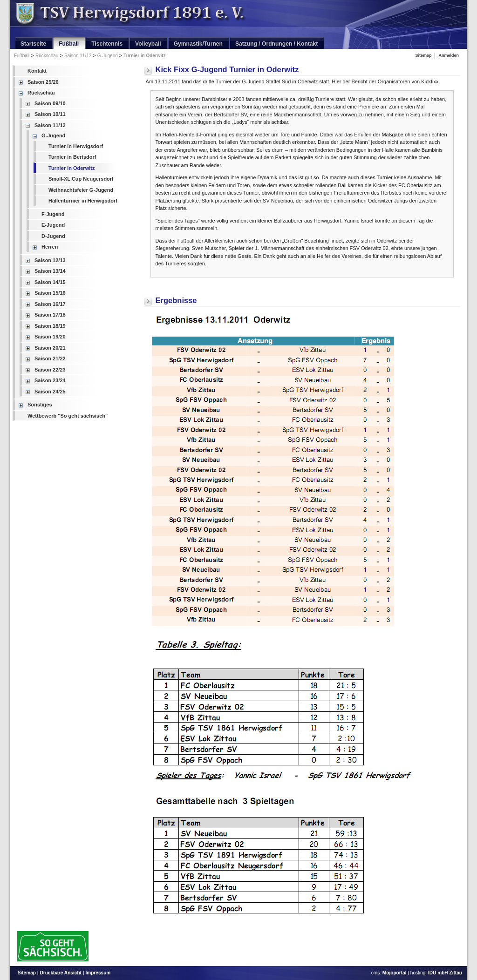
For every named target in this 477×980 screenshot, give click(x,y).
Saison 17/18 (50, 315)
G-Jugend (108, 56)
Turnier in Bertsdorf (72, 157)
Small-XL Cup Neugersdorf (81, 179)
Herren (50, 247)
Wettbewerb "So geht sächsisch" (68, 416)
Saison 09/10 (50, 103)
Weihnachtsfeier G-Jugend (81, 190)
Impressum (98, 973)
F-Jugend (53, 214)
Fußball (22, 56)
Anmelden (449, 55)
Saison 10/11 (50, 114)
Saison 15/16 (50, 293)
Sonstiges (40, 405)
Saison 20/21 (50, 348)
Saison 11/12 (78, 56)
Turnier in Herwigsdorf (76, 146)
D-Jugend (53, 236)
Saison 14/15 (50, 282)
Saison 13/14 (50, 271)
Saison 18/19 (50, 326)
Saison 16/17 (50, 304)
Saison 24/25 (50, 392)
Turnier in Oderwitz (144, 56)
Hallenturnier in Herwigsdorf (83, 201)
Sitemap (423, 55)
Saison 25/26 (43, 82)
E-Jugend (53, 225)
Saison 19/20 (50, 337)
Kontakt (37, 71)
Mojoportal (395, 973)
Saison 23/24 (50, 380)
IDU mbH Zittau (445, 973)
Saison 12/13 (50, 260)
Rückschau (47, 56)
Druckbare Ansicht (61, 973)
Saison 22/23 (50, 370)
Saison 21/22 (50, 358)
